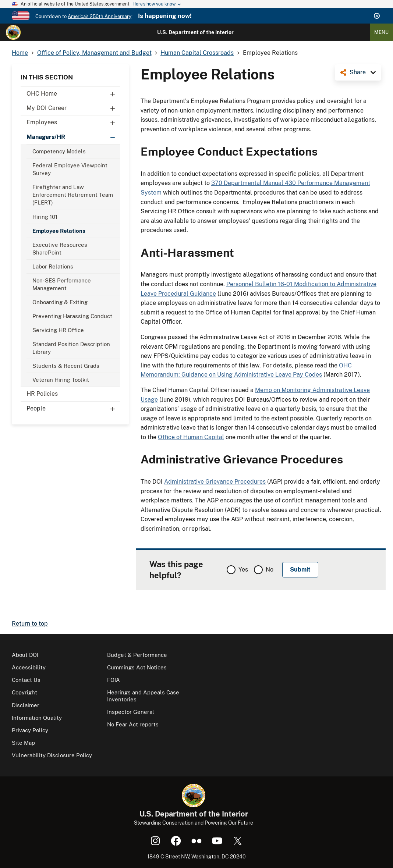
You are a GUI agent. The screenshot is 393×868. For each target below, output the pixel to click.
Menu (381, 32)
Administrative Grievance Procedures (215, 482)
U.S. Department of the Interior (195, 32)
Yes (243, 570)
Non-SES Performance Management (62, 284)
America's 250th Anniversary (100, 16)
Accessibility (29, 667)
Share (358, 72)
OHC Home (73, 94)
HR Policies (42, 394)
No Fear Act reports (133, 724)
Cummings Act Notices (137, 667)
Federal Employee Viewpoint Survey (70, 169)
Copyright (24, 692)
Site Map (23, 743)
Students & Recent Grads (66, 366)
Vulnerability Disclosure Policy (52, 755)
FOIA (114, 680)
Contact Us (26, 680)
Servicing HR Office (58, 330)
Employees (73, 122)
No (270, 570)
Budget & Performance (137, 655)
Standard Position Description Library (71, 348)
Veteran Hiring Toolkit (61, 380)
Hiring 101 (45, 217)
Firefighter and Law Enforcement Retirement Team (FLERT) (73, 195)
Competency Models (59, 151)
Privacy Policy (30, 730)
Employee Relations (59, 231)
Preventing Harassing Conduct (72, 316)
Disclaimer (26, 705)
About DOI (25, 655)
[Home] (13, 32)
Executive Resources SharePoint (60, 249)
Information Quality (37, 718)
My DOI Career (73, 108)
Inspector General (131, 712)
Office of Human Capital (191, 437)
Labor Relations (53, 266)
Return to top (30, 624)
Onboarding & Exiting (60, 302)
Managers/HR (73, 137)
